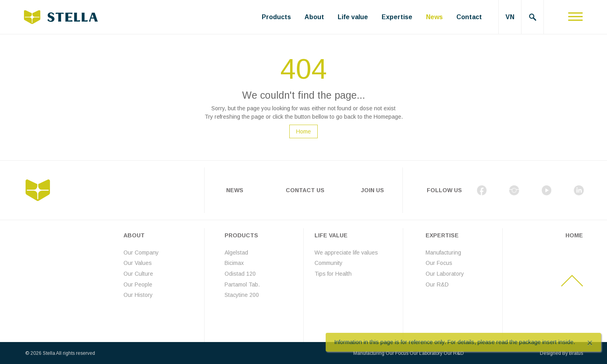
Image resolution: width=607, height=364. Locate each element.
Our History (138, 295)
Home (303, 131)
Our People (138, 284)
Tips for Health (333, 274)
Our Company (141, 253)
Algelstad (236, 253)
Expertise (397, 17)
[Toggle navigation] (575, 17)
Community (328, 263)
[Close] (590, 343)
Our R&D (437, 284)
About (314, 17)
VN (510, 17)
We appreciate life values (346, 253)
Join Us (372, 190)
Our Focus (439, 263)
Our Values (138, 263)
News (434, 17)
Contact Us (305, 190)
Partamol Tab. (242, 284)
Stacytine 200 (242, 295)
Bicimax (234, 263)
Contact (469, 17)
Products (276, 17)
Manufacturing (443, 253)
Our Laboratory (445, 274)
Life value (353, 17)
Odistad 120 (240, 274)
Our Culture (138, 274)
